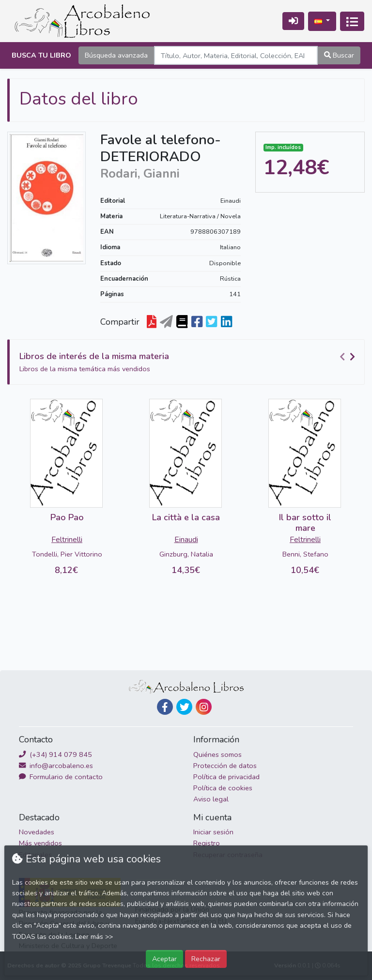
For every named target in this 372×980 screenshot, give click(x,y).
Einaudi (231, 201)
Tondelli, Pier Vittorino (67, 554)
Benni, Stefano (305, 554)
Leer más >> (94, 937)
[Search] (236, 55)
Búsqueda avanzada (116, 55)
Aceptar (164, 959)
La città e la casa (186, 517)
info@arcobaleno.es (56, 766)
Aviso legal (211, 799)
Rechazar (206, 959)
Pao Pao (67, 517)
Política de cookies (223, 788)
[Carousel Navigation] (349, 357)
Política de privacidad (226, 777)
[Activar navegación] (352, 21)
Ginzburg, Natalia (186, 554)
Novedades (37, 832)
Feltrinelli (67, 540)
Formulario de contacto (61, 777)
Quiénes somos (217, 754)
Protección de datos (225, 766)
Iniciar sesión (213, 832)
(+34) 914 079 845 (55, 754)
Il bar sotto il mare (305, 523)
